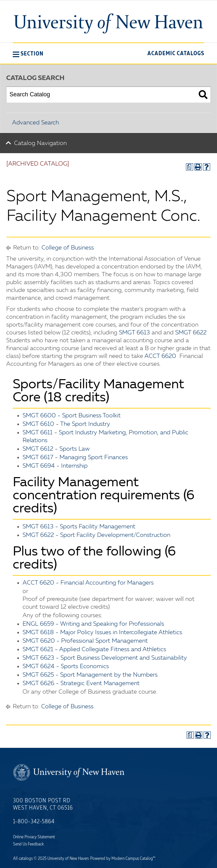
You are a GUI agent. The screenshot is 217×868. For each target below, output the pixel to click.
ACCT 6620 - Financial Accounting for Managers (88, 583)
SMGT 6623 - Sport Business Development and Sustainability (105, 658)
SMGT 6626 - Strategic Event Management (81, 683)
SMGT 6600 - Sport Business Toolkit (72, 416)
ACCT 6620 (160, 356)
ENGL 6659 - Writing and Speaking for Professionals (93, 624)
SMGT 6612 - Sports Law (56, 449)
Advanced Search (35, 123)
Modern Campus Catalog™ (133, 859)
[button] (28, 54)
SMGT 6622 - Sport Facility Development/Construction (96, 535)
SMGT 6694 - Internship (55, 466)
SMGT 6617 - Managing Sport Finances (75, 458)
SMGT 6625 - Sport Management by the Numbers (90, 675)
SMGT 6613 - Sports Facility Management (79, 527)
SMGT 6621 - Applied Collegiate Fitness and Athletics (94, 650)
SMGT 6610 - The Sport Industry (66, 424)
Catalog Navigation (40, 143)
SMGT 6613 (134, 333)
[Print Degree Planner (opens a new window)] (190, 167)
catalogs (26, 859)
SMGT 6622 (191, 333)
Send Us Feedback (28, 844)
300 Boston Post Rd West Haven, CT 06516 (43, 804)
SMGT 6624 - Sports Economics (66, 667)
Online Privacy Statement (34, 837)
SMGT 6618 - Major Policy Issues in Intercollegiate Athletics (102, 633)
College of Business (68, 248)
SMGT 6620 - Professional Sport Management (85, 641)
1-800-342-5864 (34, 822)
